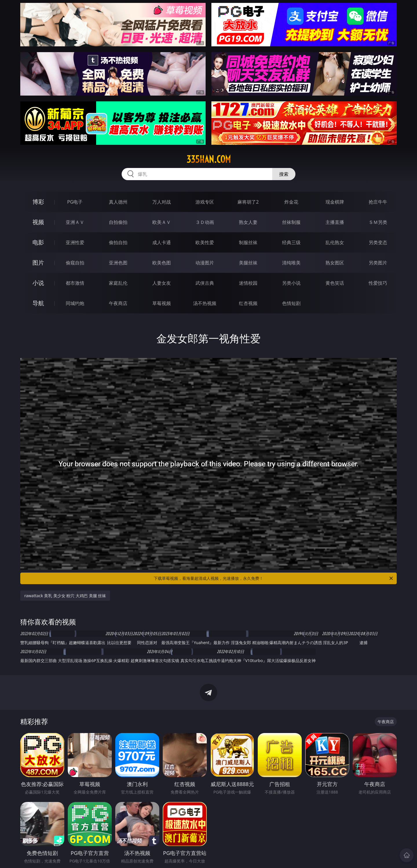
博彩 (38, 202)
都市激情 (75, 283)
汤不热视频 (205, 303)
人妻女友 (162, 283)
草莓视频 (162, 303)
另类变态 (378, 242)
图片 (38, 263)
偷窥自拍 (75, 263)
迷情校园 (248, 283)
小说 (38, 283)
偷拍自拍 (118, 242)
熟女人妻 (248, 222)
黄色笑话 (335, 283)
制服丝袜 (248, 242)
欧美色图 (162, 263)
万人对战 (162, 202)
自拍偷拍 (118, 222)
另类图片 (378, 263)
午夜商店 (118, 303)
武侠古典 (205, 283)
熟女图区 (335, 263)
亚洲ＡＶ (75, 222)
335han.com (209, 159)
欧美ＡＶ (162, 222)
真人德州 (118, 202)
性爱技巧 (378, 283)
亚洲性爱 (75, 242)
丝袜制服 (291, 222)
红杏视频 (248, 303)
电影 (38, 242)
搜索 (284, 174)
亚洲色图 (118, 263)
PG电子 (75, 202)
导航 (38, 303)
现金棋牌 (335, 202)
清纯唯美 (291, 263)
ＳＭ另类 (378, 222)
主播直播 (335, 222)
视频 (38, 222)
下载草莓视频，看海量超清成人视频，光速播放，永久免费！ (274, 578)
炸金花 (291, 202)
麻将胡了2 (248, 202)
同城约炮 (75, 303)
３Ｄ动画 (205, 222)
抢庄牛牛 (378, 202)
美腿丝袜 (248, 263)
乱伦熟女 (335, 242)
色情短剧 (291, 303)
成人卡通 (162, 242)
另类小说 (291, 283)
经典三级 (291, 242)
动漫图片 (205, 263)
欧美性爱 (205, 242)
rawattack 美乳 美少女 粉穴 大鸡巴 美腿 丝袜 (65, 596)
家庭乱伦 (118, 283)
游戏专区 (205, 202)
